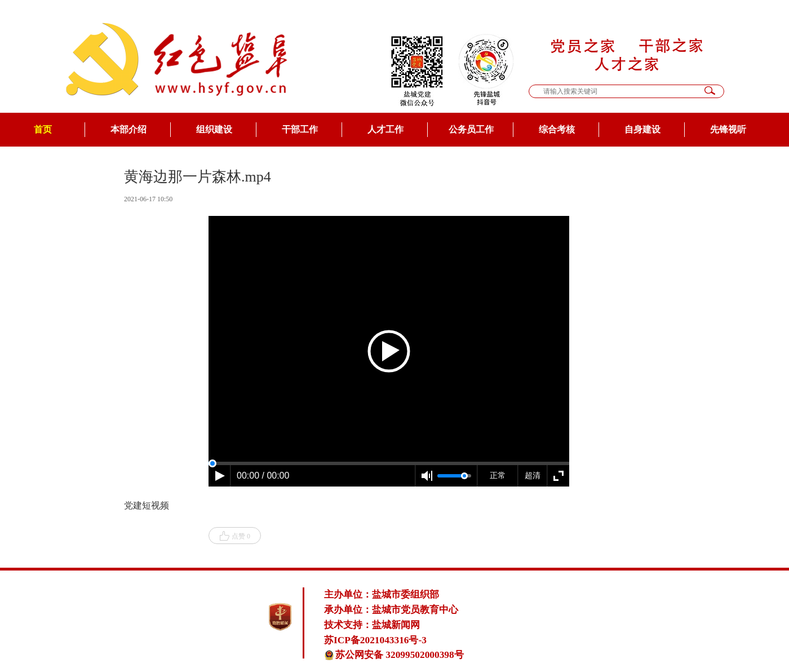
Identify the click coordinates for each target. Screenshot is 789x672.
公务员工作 (471, 129)
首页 (43, 129)
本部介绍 (128, 129)
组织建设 (214, 129)
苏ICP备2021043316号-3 (375, 640)
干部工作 (300, 129)
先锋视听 (728, 129)
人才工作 (385, 129)
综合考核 (557, 129)
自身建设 (642, 129)
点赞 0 (235, 536)
